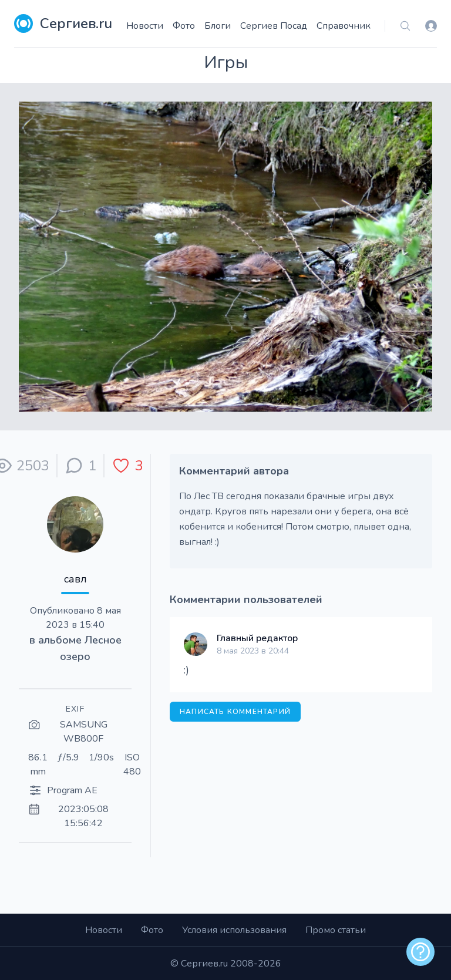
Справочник (344, 26)
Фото (184, 26)
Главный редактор (257, 638)
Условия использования (234, 930)
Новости (145, 26)
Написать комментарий (235, 712)
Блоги (218, 26)
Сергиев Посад (274, 26)
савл (75, 579)
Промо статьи (336, 930)
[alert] (420, 952)
